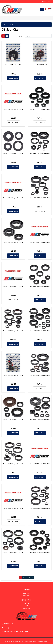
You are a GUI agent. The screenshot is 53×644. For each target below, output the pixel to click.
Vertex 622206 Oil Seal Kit (40, 65)
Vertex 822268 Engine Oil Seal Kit (40, 375)
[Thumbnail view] (3, 36)
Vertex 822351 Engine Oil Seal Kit (40, 552)
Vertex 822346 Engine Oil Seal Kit (13, 552)
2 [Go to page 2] (23, 577)
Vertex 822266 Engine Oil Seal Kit (13, 375)
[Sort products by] (38, 36)
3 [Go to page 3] (26, 577)
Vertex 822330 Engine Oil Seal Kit (40, 508)
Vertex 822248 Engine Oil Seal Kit (13, 331)
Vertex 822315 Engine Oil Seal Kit (13, 464)
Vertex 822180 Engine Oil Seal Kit (13, 242)
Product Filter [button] (9, 24)
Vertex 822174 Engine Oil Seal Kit (40, 154)
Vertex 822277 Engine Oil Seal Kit (13, 419)
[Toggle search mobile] (45, 9)
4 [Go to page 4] (30, 577)
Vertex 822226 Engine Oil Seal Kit (40, 242)
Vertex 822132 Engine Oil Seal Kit (13, 109)
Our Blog (26, 606)
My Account (26, 593)
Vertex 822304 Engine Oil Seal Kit (40, 419)
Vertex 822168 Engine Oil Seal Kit (13, 154)
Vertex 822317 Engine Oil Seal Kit (40, 464)
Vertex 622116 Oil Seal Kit (13, 65)
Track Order (26, 596)
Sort (20, 36)
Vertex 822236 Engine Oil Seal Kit (40, 286)
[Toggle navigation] (42, 9)
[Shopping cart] (49, 9)
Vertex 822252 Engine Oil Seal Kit (40, 331)
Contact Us (26, 608)
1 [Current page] (20, 577)
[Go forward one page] (33, 577)
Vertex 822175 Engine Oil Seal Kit (13, 198)
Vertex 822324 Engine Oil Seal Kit (13, 508)
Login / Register (47, 2)
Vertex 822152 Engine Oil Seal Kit (40, 109)
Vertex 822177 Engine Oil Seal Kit (40, 198)
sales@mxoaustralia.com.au (13, 628)
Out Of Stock (13, 123)
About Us (26, 603)
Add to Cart (13, 78)
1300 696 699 (9, 624)
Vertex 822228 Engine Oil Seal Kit (13, 286)
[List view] (7, 36)
